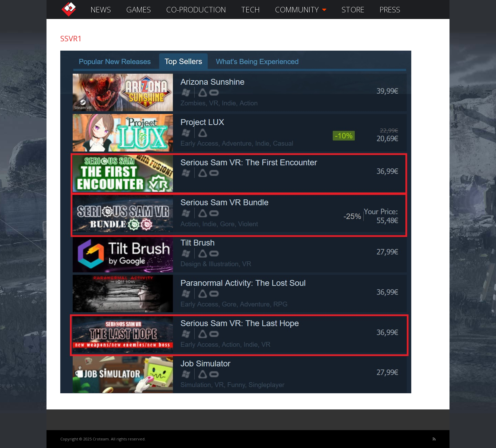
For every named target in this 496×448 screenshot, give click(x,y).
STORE (353, 9)
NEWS (101, 9)
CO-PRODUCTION (196, 9)
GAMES (138, 9)
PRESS (390, 9)
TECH (250, 9)
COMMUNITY (301, 9)
